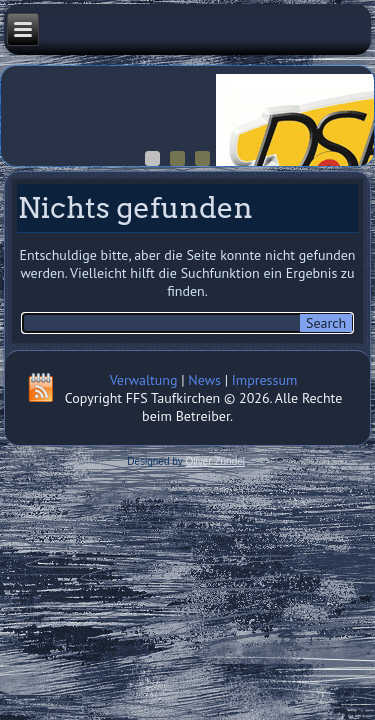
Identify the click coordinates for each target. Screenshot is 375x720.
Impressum (265, 380)
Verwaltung (144, 380)
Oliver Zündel (215, 461)
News (204, 380)
